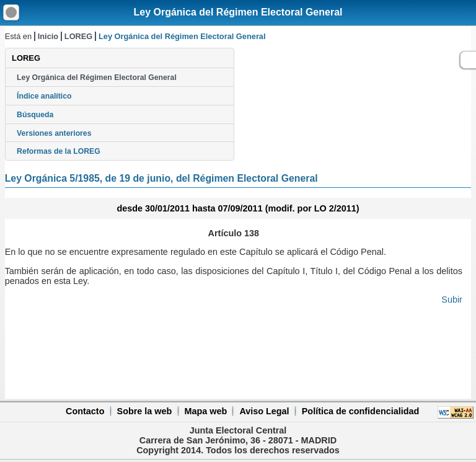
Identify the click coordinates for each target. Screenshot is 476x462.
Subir (452, 300)
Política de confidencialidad (361, 411)
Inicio (48, 36)
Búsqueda (35, 115)
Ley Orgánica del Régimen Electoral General (238, 12)
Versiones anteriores (54, 133)
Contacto (85, 411)
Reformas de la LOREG (59, 151)
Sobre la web (145, 411)
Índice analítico (44, 96)
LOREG (79, 36)
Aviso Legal (264, 411)
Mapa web (205, 411)
